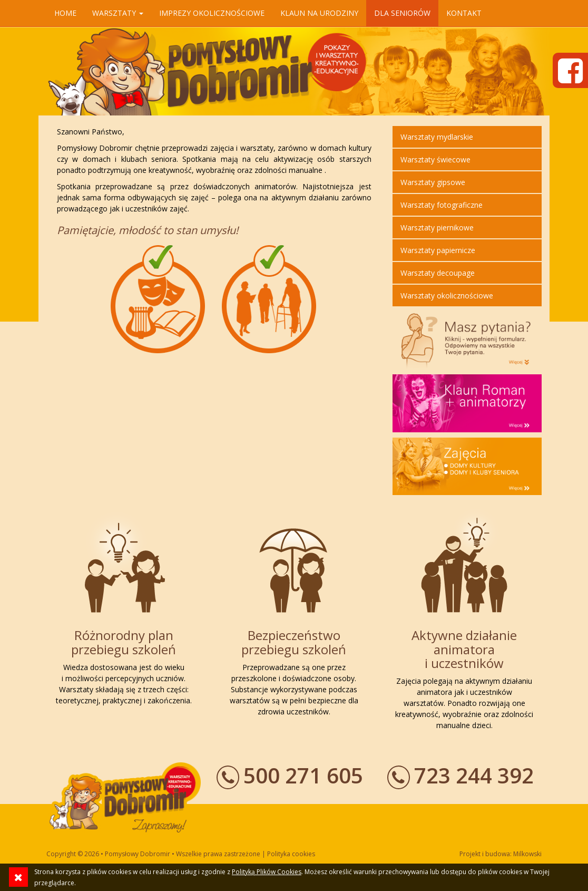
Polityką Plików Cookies (267, 872)
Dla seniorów (402, 13)
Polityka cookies (291, 854)
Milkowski (527, 854)
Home (65, 13)
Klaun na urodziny (319, 13)
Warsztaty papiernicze (438, 250)
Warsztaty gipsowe (433, 182)
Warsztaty (118, 13)
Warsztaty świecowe (435, 159)
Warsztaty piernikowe (437, 227)
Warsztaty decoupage (438, 273)
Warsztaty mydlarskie (437, 137)
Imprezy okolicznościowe (212, 13)
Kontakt (464, 13)
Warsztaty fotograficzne (442, 205)
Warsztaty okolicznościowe (447, 296)
